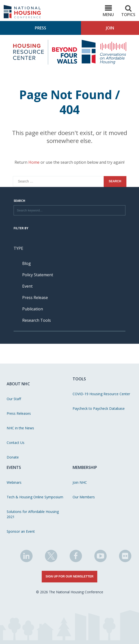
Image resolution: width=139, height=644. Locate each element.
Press (40, 28)
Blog (27, 263)
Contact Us (16, 443)
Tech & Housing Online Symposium (35, 497)
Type (18, 248)
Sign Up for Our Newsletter (70, 576)
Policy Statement (38, 275)
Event (27, 286)
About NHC (18, 384)
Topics (128, 11)
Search (19, 201)
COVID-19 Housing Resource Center (101, 394)
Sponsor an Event (21, 531)
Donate (13, 457)
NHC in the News (20, 428)
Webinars (14, 482)
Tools (79, 379)
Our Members (84, 497)
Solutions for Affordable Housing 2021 (33, 514)
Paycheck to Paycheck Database (99, 408)
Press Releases (19, 413)
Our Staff (14, 399)
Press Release (35, 298)
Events (14, 467)
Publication (33, 309)
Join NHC (80, 482)
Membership (85, 467)
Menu (108, 11)
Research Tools (37, 320)
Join (110, 28)
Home (34, 162)
